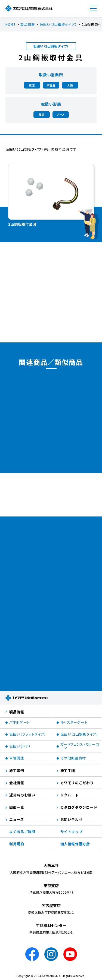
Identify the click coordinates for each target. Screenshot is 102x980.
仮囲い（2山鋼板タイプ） (58, 24)
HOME (11, 24)
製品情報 (28, 24)
